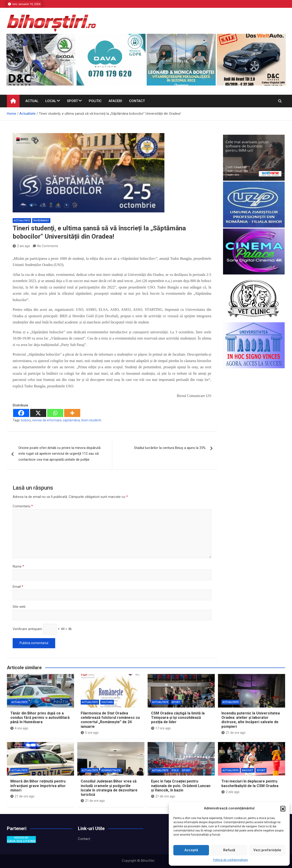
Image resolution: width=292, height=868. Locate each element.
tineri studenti (91, 420)
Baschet (248, 770)
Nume (18, 566)
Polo (175, 770)
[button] (283, 808)
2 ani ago (21, 246)
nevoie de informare (47, 420)
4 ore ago (19, 728)
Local (51, 101)
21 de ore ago (233, 733)
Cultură (107, 702)
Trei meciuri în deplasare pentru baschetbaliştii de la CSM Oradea (250, 783)
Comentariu (23, 506)
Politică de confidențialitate (230, 860)
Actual (32, 101)
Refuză (229, 850)
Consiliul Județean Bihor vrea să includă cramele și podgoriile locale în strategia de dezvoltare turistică (109, 788)
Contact (137, 101)
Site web (19, 607)
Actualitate (22, 221)
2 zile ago (230, 792)
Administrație (111, 770)
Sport (72, 101)
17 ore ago (161, 728)
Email (18, 587)
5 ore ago (90, 733)
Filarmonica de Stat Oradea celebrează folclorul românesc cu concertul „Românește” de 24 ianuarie (110, 720)
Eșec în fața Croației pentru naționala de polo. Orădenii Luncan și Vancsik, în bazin (181, 786)
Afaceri (115, 101)
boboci (26, 420)
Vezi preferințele (267, 850)
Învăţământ (41, 221)
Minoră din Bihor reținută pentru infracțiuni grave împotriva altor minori (38, 786)
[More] (72, 413)
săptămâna (71, 420)
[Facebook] (21, 413)
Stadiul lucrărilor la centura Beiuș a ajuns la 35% (170, 448)
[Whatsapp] (55, 413)
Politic (95, 101)
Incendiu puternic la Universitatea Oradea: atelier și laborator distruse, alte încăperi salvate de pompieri (251, 720)
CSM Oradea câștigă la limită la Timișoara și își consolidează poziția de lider (178, 718)
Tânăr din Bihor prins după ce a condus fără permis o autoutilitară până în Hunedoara (40, 718)
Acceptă (191, 850)
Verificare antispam (27, 629)
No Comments (48, 246)
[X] (38, 413)
